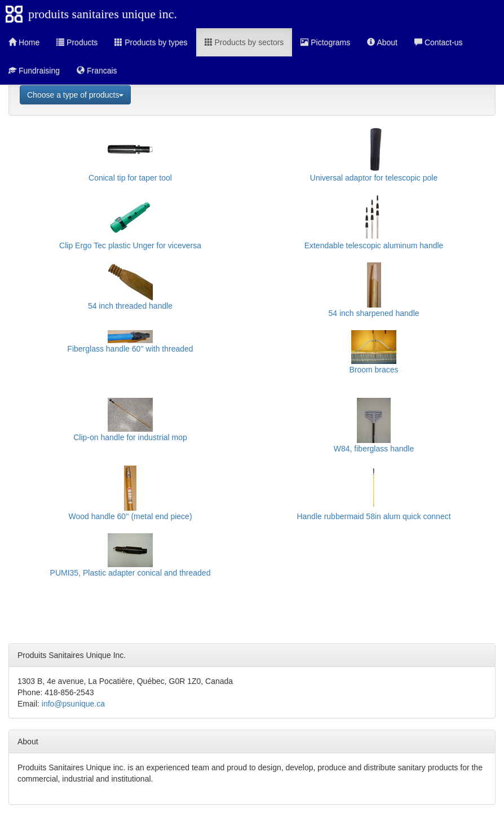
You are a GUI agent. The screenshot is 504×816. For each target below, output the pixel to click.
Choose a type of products (75, 95)
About (382, 42)
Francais (97, 71)
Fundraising (34, 71)
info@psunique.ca (73, 704)
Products (77, 42)
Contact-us (439, 42)
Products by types (151, 42)
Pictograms (325, 42)
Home (24, 42)
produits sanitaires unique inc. (103, 14)
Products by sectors (244, 42)
